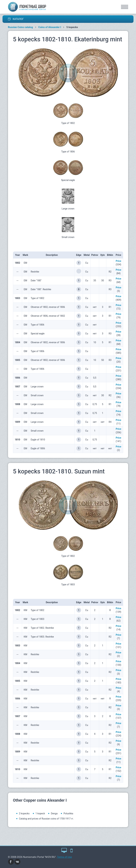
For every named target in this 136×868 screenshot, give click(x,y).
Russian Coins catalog (21, 27)
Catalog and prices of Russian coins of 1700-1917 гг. (46, 819)
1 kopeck (40, 813)
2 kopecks (24, 813)
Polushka (68, 813)
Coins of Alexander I (50, 27)
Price (119, 261)
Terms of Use (64, 857)
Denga (54, 813)
